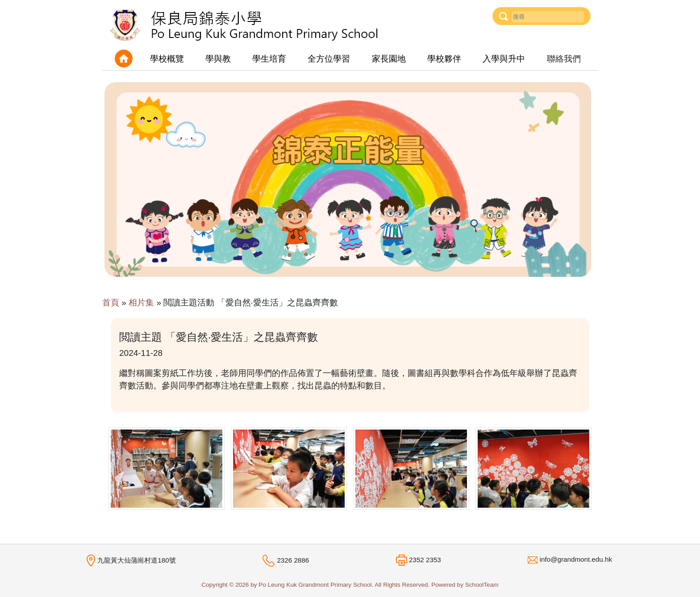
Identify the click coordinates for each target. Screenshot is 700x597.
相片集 (141, 303)
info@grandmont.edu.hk (576, 559)
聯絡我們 (564, 59)
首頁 (111, 303)
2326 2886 (293, 560)
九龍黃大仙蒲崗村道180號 (136, 560)
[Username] (548, 17)
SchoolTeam (482, 585)
